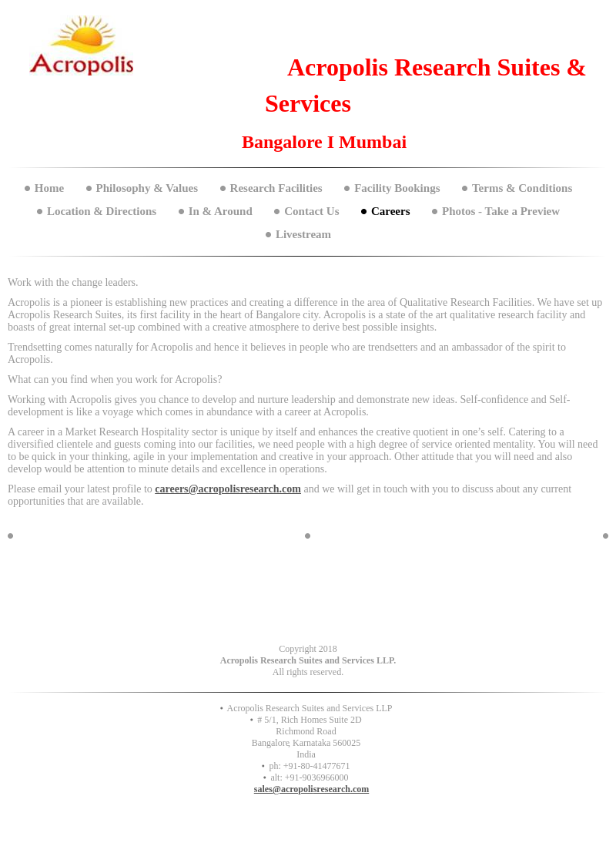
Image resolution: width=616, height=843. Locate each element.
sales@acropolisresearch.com (312, 789)
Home (49, 188)
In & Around (221, 211)
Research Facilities (276, 188)
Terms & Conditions (522, 188)
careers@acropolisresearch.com (228, 489)
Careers (391, 211)
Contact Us (311, 211)
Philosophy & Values (147, 188)
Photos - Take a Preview (501, 211)
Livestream (303, 234)
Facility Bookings (397, 188)
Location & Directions (102, 211)
